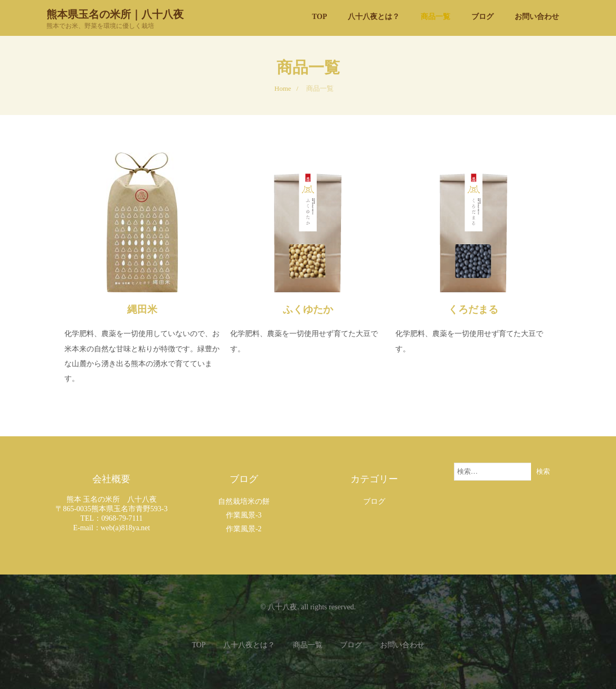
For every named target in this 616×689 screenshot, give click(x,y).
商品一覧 (308, 645)
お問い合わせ (402, 645)
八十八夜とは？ (249, 645)
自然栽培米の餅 (244, 501)
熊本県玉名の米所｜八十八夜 (115, 14)
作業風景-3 (244, 515)
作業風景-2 (244, 529)
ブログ (374, 501)
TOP (198, 645)
